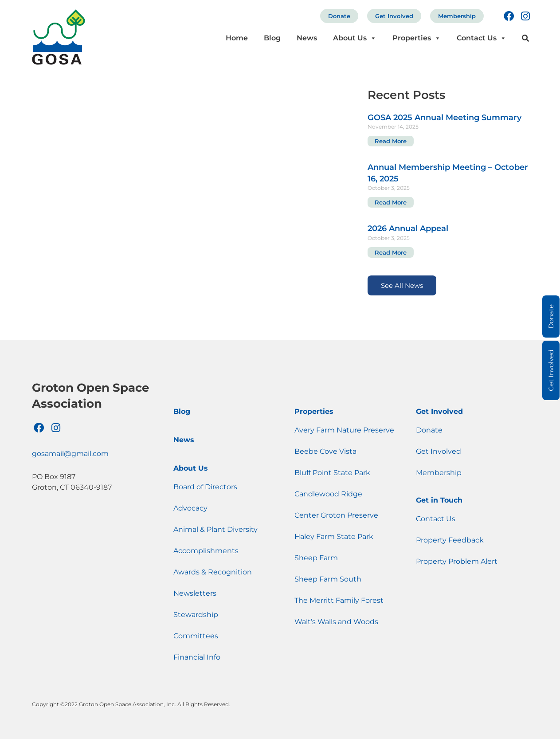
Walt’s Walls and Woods (336, 622)
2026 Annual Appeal (408, 228)
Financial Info (197, 657)
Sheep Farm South (328, 579)
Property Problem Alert (457, 561)
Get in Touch (439, 500)
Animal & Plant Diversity (215, 529)
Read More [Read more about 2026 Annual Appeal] (391, 252)
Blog (272, 38)
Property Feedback (450, 540)
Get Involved (394, 16)
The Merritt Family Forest (339, 600)
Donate (339, 16)
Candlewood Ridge (328, 494)
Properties (417, 38)
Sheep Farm (316, 558)
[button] (525, 38)
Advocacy (190, 508)
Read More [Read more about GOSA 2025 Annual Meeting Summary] (391, 141)
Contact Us (482, 38)
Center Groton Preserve (336, 515)
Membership (457, 16)
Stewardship (196, 615)
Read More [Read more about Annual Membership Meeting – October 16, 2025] (391, 202)
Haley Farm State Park (334, 537)
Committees (196, 636)
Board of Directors (205, 487)
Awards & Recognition (213, 572)
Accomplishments (206, 551)
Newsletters (195, 593)
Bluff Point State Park (332, 473)
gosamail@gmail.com (70, 454)
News (307, 38)
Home (237, 38)
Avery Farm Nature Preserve (344, 430)
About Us (355, 38)
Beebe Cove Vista (325, 451)
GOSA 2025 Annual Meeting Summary (444, 118)
